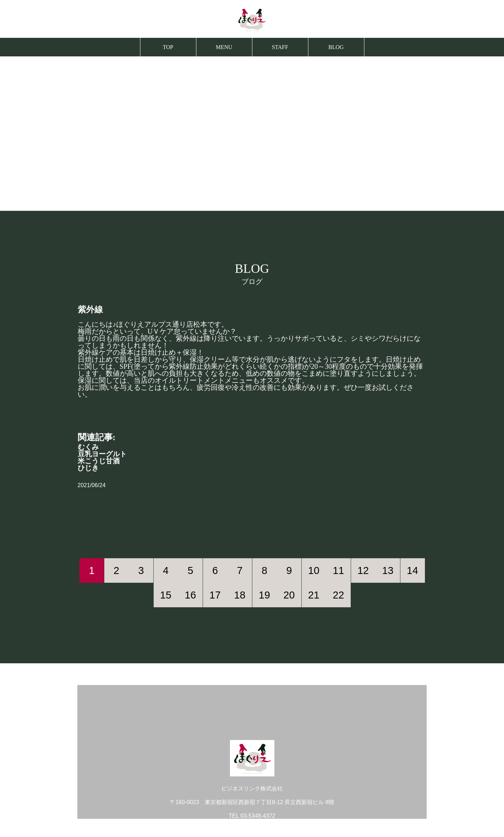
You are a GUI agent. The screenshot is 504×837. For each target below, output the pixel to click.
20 (289, 595)
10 (314, 570)
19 (264, 595)
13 (388, 570)
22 (338, 595)
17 (215, 595)
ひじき (88, 468)
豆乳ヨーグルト (102, 454)
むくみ (88, 447)
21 (314, 595)
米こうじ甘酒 (99, 461)
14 (412, 570)
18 (240, 595)
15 (166, 595)
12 (363, 570)
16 (190, 595)
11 (338, 570)
